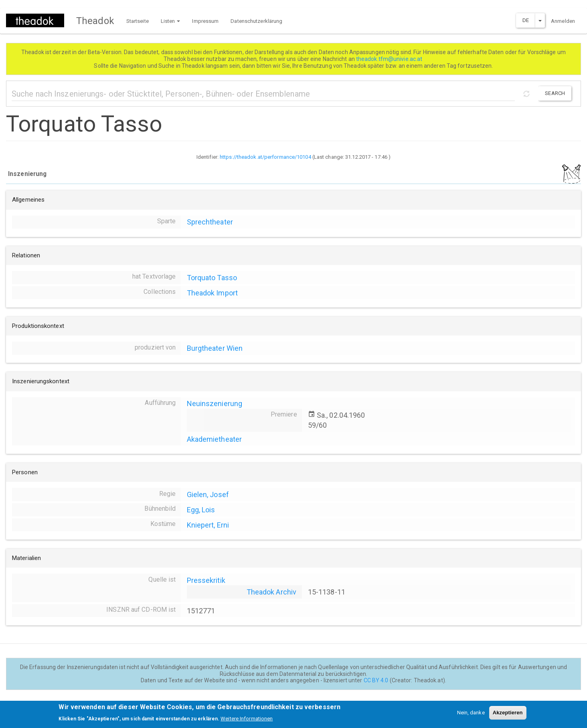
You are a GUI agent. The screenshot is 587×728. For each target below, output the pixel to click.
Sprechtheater (210, 222)
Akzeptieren (508, 715)
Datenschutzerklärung (256, 21)
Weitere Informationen (247, 721)
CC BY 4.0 (376, 680)
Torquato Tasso (212, 278)
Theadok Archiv (271, 592)
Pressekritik (206, 580)
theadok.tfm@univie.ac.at (390, 59)
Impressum (205, 21)
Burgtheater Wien (215, 348)
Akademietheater (215, 439)
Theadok (95, 21)
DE (526, 20)
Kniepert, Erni (208, 525)
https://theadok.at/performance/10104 (265, 157)
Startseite (138, 21)
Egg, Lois (201, 510)
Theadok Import (212, 293)
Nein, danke (471, 715)
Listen (171, 21)
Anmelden (563, 21)
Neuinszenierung (215, 403)
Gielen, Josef (208, 494)
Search (555, 93)
